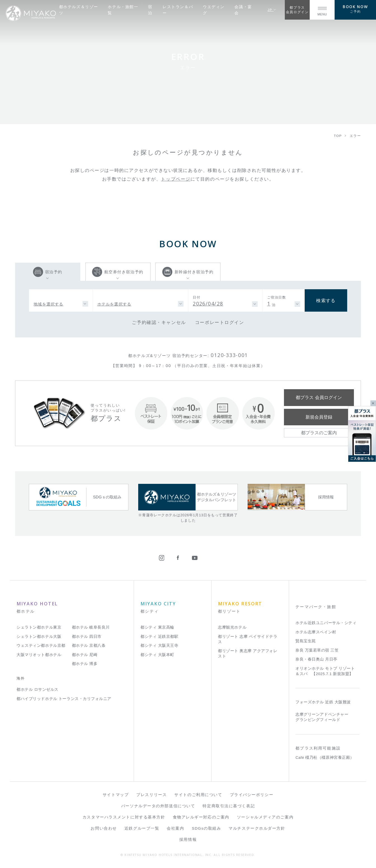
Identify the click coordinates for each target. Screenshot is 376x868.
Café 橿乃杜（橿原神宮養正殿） (325, 758)
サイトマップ (116, 795)
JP (272, 10)
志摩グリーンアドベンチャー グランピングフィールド (322, 717)
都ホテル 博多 (85, 664)
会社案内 (175, 828)
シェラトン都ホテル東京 (39, 627)
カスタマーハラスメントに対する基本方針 (124, 817)
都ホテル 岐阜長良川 (91, 627)
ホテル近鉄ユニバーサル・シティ (326, 623)
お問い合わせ (104, 828)
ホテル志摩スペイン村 (316, 632)
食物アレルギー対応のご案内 (201, 817)
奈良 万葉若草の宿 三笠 (317, 650)
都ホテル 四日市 (87, 637)
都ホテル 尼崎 (85, 655)
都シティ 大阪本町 (157, 655)
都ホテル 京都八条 (89, 646)
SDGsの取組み (207, 828)
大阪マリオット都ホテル (39, 655)
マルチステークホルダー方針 (257, 828)
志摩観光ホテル (232, 627)
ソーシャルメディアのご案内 (265, 817)
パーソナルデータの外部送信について (158, 806)
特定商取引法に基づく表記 (229, 806)
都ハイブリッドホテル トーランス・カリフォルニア (64, 699)
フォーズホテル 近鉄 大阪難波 (323, 702)
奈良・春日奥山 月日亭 (316, 659)
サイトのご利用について (198, 795)
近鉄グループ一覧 (142, 828)
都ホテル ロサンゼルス (37, 690)
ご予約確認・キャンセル (159, 322)
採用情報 (188, 840)
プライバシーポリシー (252, 795)
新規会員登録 (319, 417)
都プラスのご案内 (319, 433)
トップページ (176, 179)
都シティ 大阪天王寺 (159, 646)
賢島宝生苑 (306, 641)
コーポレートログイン (220, 322)
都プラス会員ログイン (297, 10)
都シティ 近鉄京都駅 (159, 637)
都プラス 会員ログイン (319, 397)
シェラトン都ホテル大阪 (39, 637)
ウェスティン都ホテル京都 (41, 646)
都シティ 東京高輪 (157, 627)
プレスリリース (151, 795)
